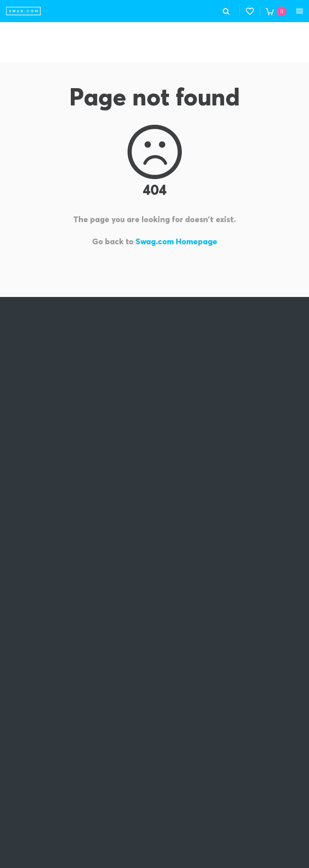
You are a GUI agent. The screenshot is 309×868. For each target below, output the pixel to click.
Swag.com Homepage (176, 241)
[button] (250, 11)
